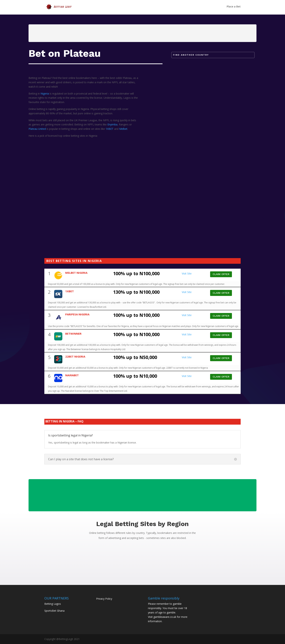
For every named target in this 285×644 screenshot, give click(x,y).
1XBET (110, 129)
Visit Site (187, 273)
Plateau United (37, 129)
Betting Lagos (53, 604)
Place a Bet (234, 7)
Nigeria (45, 94)
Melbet (123, 129)
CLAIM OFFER (221, 274)
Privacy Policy (104, 599)
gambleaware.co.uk (165, 617)
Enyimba (112, 124)
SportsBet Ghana (54, 611)
